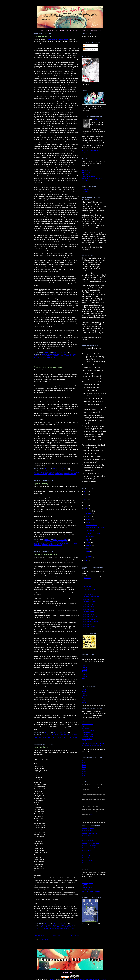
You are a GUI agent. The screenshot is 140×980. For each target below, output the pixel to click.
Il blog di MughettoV (88, 848)
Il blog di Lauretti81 (88, 860)
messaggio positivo (46, 927)
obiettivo (37, 738)
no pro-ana (65, 356)
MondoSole (86, 728)
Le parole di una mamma (90, 622)
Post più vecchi (74, 935)
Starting (84, 689)
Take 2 (84, 765)
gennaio (89, 557)
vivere (74, 474)
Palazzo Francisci (88, 724)
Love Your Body (87, 887)
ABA (83, 726)
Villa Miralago (86, 732)
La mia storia (86, 172)
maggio (88, 545)
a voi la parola (47, 354)
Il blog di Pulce (87, 835)
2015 (86, 491)
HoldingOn (85, 889)
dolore (52, 472)
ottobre (88, 517)
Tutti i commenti (89, 49)
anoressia (57, 354)
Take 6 (84, 773)
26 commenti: (63, 469)
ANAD (84, 881)
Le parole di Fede (88, 604)
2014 (86, 494)
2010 (86, 506)
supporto (67, 474)
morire (70, 472)
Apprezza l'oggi (41, 483)
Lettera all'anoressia (88, 176)
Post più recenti (39, 935)
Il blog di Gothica (87, 858)
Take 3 (84, 767)
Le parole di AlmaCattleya (90, 617)
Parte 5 (84, 674)
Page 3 (84, 698)
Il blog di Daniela (87, 831)
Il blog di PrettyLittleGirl (89, 833)
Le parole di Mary (87, 594)
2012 (86, 500)
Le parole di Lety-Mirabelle (90, 597)
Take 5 (84, 771)
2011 (86, 503)
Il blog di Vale (86, 855)
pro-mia (51, 738)
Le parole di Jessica (88, 589)
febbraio (89, 554)
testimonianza (45, 357)
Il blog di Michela (87, 841)
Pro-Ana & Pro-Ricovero (45, 555)
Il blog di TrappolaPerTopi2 (90, 843)
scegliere (59, 474)
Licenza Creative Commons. (93, 819)
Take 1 (84, 763)
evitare (58, 472)
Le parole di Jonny (88, 607)
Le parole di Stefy (88, 624)
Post (86, 46)
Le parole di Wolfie (88, 612)
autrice (91, 814)
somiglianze (67, 738)
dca (43, 356)
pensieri (37, 928)
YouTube (85, 192)
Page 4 (84, 700)
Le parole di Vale (87, 599)
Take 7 (84, 775)
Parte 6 (84, 676)
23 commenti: (63, 923)
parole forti (68, 927)
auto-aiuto (63, 542)
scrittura (63, 928)
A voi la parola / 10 (43, 36)
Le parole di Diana (88, 609)
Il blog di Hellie (87, 850)
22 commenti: (63, 352)
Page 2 (84, 696)
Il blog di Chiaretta (88, 828)
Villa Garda (86, 741)
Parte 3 (84, 670)
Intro (83, 761)
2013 (86, 497)
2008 (86, 560)
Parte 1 (84, 666)
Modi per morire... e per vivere (48, 367)
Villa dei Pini (86, 722)
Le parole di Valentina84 (90, 602)
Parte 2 (84, 668)
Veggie (95, 119)
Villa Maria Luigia (87, 737)
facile (64, 472)
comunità (73, 734)
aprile (88, 548)
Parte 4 (84, 672)
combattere (72, 354)
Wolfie (53, 357)
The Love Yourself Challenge (91, 891)
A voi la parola (87, 587)
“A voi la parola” (63, 39)
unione (74, 738)
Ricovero (85, 174)
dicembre (89, 511)
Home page (56, 935)
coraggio (37, 356)
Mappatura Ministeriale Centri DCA (93, 745)
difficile (72, 471)
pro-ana (45, 738)
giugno (88, 543)
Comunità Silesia (87, 735)
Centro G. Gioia (87, 739)
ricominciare (42, 474)
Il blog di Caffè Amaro (89, 845)
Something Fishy (87, 883)
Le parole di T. (86, 592)
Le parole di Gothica (88, 627)
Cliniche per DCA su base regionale (93, 743)
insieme (70, 736)
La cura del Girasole (88, 730)
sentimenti (72, 928)
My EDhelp (86, 885)
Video (84, 702)
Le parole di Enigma (88, 619)
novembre (89, 514)
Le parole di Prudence (89, 614)
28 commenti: (63, 733)
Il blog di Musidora (88, 838)
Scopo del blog (87, 170)
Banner (84, 691)
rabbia (49, 928)
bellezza (71, 542)
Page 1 (84, 694)
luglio (88, 540)
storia (36, 357)
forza (64, 736)
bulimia (64, 354)
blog (52, 734)
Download (87, 578)
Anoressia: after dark (70, 9)
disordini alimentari (53, 356)
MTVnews (85, 181)
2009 (86, 508)
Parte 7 (84, 678)
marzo (88, 551)
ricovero (73, 356)
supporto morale (56, 545)
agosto (88, 522)
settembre (89, 519)
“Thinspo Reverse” (52, 39)
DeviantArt (85, 190)
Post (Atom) (44, 939)
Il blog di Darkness (88, 863)
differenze (41, 736)
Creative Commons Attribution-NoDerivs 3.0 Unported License (86, 979)
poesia (43, 928)
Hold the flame (41, 747)
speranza (45, 545)
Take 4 (84, 769)
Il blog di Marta (87, 853)
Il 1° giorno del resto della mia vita (93, 179)
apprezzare (54, 542)
